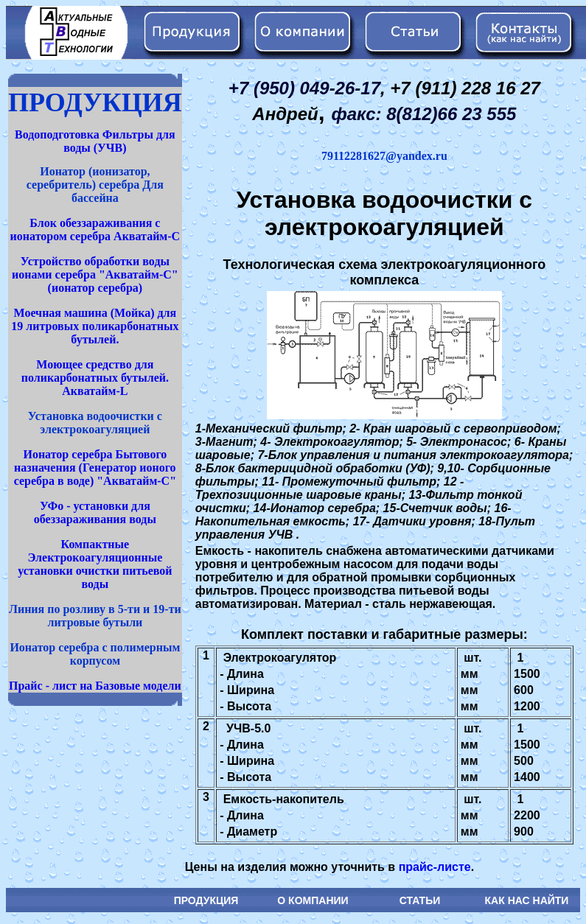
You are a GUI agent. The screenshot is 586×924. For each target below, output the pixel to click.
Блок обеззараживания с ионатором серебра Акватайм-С (95, 230)
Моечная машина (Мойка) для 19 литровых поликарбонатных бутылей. (95, 326)
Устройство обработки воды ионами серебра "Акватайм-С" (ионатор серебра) (95, 274)
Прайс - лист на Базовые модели (95, 686)
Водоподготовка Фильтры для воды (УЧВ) (95, 141)
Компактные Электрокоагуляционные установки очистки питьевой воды (95, 564)
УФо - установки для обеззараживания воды (95, 512)
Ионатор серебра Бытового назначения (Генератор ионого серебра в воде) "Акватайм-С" (95, 468)
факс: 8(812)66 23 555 (423, 114)
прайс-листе (435, 867)
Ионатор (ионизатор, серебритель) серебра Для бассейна (95, 185)
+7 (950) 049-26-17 (304, 88)
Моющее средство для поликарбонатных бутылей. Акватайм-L (95, 378)
